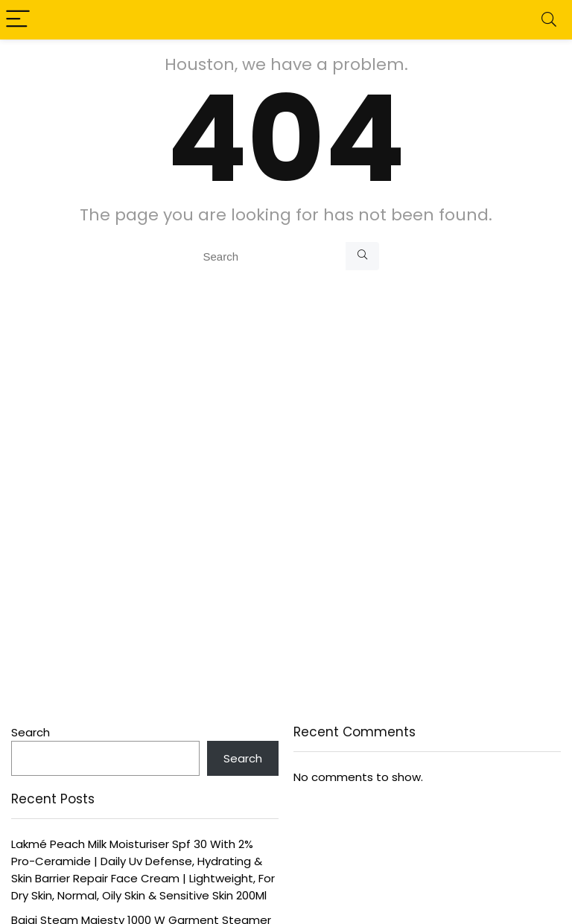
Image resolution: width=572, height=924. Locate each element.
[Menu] (18, 20)
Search (31, 732)
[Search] (549, 20)
